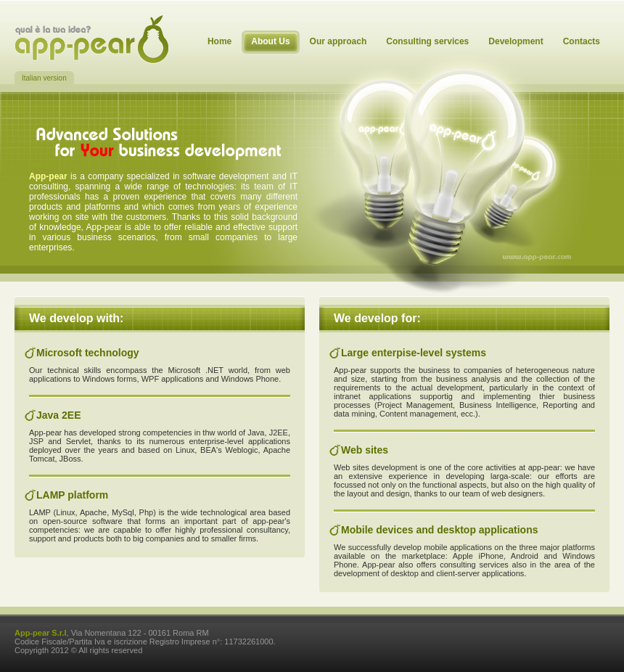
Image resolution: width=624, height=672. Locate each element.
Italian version (44, 78)
